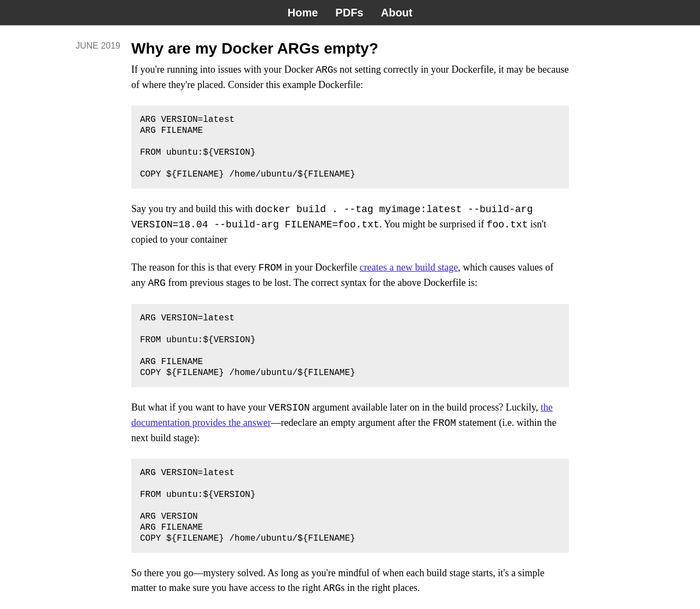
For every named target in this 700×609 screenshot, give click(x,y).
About (396, 13)
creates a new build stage (409, 268)
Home (303, 13)
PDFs (349, 13)
